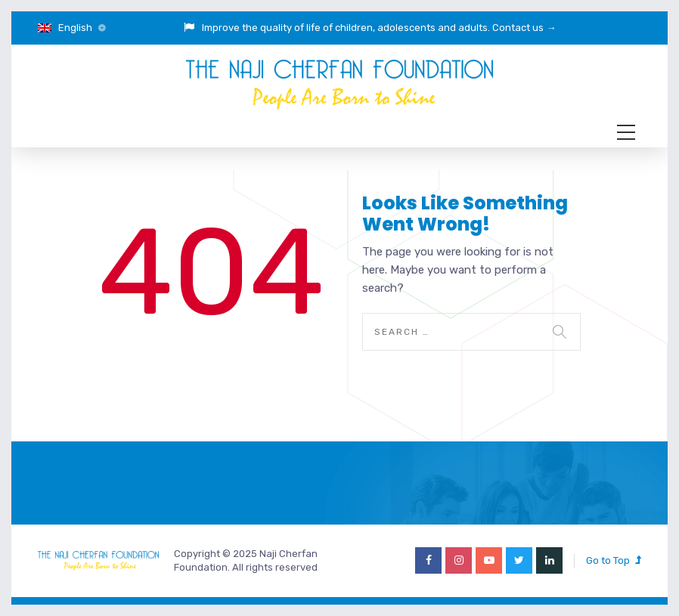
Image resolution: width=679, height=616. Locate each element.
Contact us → (524, 28)
